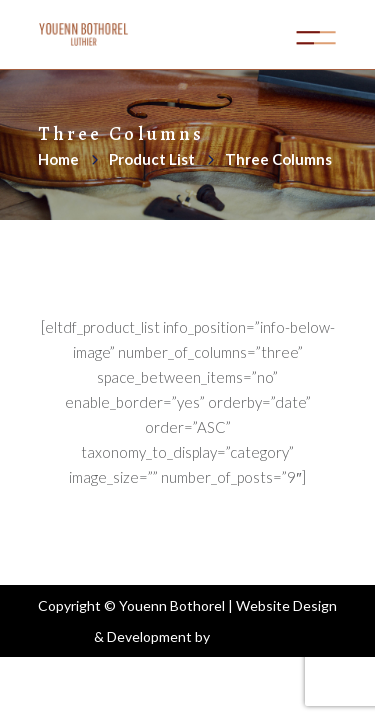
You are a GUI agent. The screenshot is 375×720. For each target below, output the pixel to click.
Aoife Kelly (247, 636)
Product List (152, 159)
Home (58, 159)
